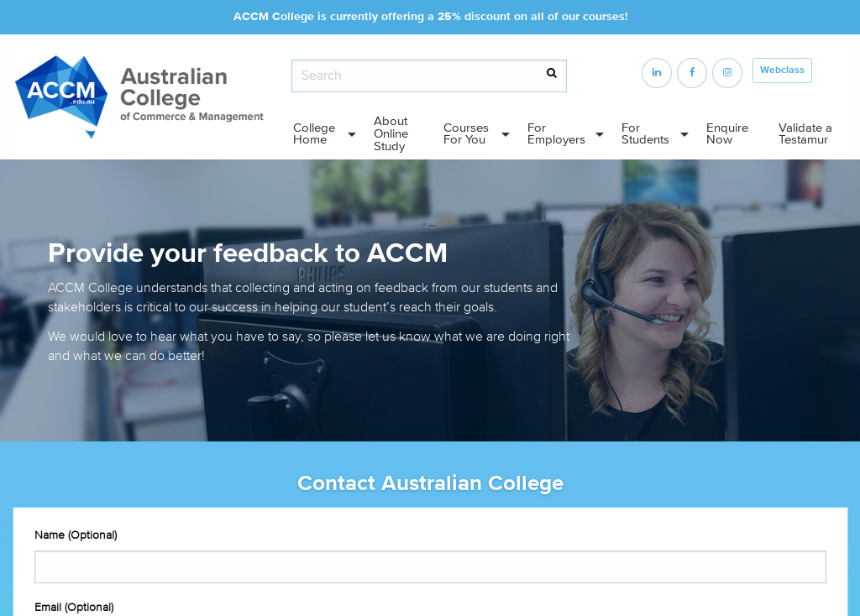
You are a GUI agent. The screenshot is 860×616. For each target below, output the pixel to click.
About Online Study (391, 134)
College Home (314, 134)
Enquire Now (727, 134)
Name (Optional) (76, 535)
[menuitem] (320, 135)
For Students (645, 134)
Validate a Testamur (805, 134)
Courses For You (466, 134)
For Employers (556, 134)
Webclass (782, 70)
